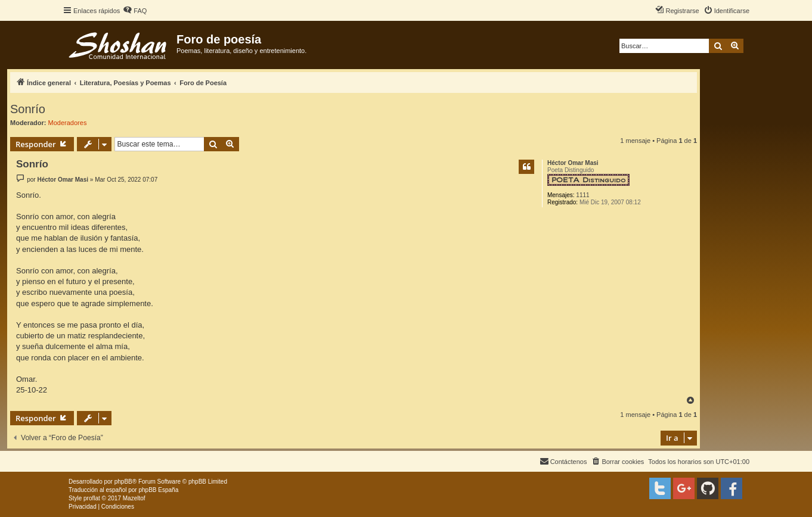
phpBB (123, 482)
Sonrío (28, 109)
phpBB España (158, 490)
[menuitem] (135, 11)
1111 (582, 195)
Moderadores (68, 123)
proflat (92, 498)
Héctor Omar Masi (573, 163)
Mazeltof (134, 498)
